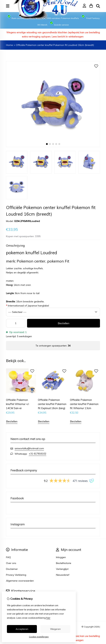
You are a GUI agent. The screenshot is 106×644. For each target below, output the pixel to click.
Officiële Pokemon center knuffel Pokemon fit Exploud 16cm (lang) (52, 404)
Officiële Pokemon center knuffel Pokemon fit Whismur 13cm (84, 404)
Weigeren (55, 629)
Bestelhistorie (64, 563)
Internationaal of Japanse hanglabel (27, 306)
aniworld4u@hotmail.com (29, 448)
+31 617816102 (37, 454)
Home (9, 45)
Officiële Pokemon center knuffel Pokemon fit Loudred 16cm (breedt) (55, 45)
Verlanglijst (62, 569)
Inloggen (61, 557)
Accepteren (22, 629)
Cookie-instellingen (39, 637)
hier (48, 618)
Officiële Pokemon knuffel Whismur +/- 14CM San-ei (18, 404)
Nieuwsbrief (63, 575)
